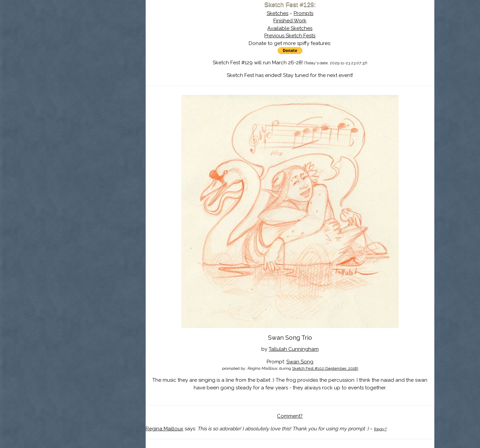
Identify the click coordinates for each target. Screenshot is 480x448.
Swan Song (300, 362)
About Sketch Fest (96, 48)
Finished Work (290, 21)
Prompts (303, 13)
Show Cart (85, 87)
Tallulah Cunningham (294, 349)
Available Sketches (290, 28)
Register (109, 78)
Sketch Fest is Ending (96, 38)
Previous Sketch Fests (290, 36)
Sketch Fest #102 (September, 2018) (325, 368)
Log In (79, 78)
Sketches (277, 13)
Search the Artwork (96, 68)
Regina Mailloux (164, 429)
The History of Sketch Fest (96, 58)
